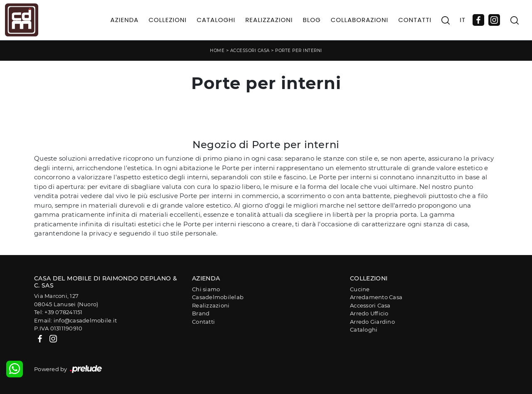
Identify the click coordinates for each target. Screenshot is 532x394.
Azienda (125, 20)
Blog (312, 20)
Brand (201, 313)
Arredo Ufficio (369, 313)
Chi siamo (206, 289)
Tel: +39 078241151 (58, 312)
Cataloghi (216, 20)
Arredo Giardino (372, 322)
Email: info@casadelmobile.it (75, 320)
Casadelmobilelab (218, 297)
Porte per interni (299, 51)
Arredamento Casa (376, 297)
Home (217, 51)
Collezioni (167, 20)
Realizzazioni (269, 20)
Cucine (360, 289)
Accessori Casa (250, 51)
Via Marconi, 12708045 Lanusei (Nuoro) (66, 300)
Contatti (415, 20)
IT (463, 20)
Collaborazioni (360, 20)
